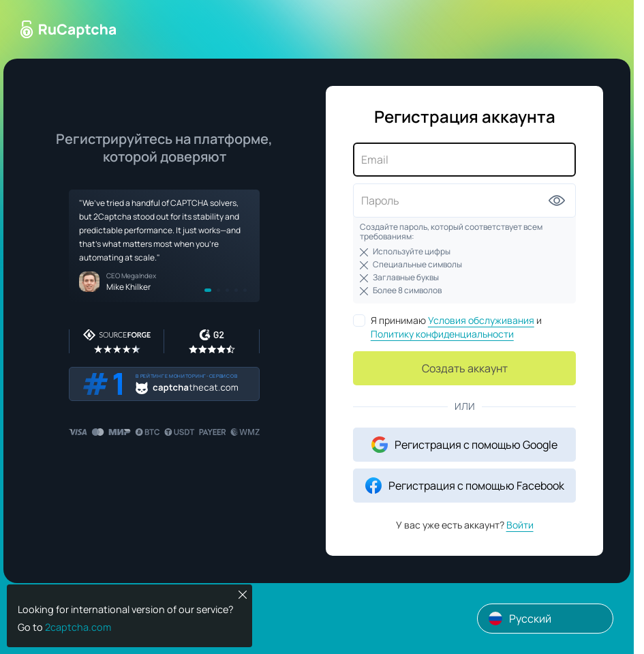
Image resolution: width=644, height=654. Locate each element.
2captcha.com (78, 627)
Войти (520, 525)
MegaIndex (139, 276)
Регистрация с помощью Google (464, 445)
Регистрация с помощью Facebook (465, 486)
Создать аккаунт (465, 368)
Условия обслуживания (481, 320)
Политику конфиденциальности (442, 334)
